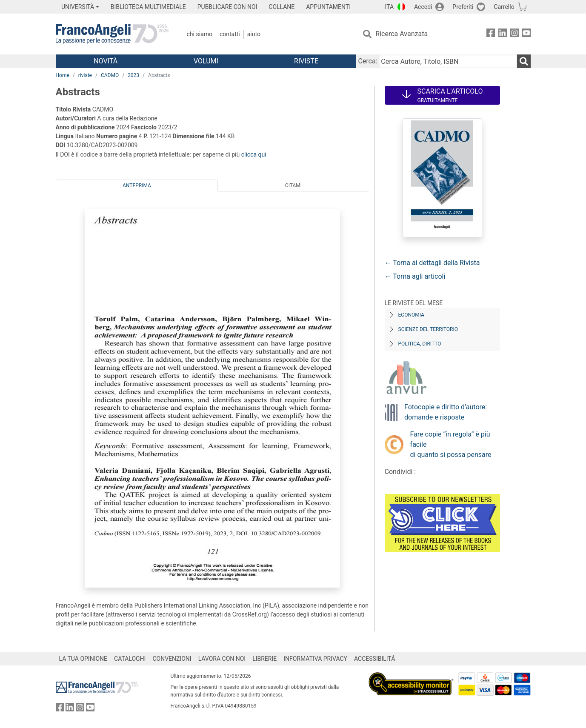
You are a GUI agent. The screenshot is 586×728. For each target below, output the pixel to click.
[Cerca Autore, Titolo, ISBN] (448, 61)
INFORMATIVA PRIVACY (315, 659)
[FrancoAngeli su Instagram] (515, 34)
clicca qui (254, 154)
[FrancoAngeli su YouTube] (526, 34)
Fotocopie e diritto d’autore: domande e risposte (446, 412)
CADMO (110, 75)
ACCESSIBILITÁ (374, 659)
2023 (133, 75)
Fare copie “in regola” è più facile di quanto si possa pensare (451, 444)
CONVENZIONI (172, 659)
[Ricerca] (524, 61)
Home (63, 75)
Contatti (230, 34)
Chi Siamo (200, 34)
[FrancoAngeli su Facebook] (491, 34)
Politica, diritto (420, 344)
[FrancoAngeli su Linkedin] (503, 34)
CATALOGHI (130, 659)
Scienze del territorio (428, 329)
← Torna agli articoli (415, 276)
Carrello (504, 7)
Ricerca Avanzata (402, 34)
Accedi (423, 7)
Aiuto (254, 34)
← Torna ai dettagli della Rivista (432, 263)
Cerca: (367, 61)
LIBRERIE (264, 659)
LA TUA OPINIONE (83, 659)
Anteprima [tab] (137, 186)
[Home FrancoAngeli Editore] (112, 34)
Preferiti (463, 7)
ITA (390, 7)
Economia (411, 315)
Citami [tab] (293, 186)
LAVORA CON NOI (222, 659)
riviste (85, 75)
